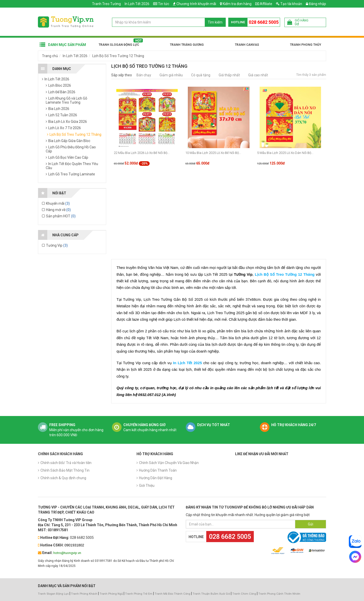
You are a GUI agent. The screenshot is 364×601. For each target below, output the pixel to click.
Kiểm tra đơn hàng (237, 4)
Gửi (311, 524)
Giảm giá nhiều (171, 75)
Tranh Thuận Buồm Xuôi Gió (211, 594)
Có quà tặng (201, 75)
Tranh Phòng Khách (84, 594)
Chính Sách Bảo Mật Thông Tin (65, 470)
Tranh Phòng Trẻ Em (139, 594)
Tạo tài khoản (289, 4)
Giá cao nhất (258, 75)
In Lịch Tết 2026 (137, 4)
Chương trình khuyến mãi (196, 4)
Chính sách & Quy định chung (63, 478)
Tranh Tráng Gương (187, 45)
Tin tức (164, 4)
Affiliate (264, 4)
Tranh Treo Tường (106, 4)
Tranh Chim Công (244, 594)
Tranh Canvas (247, 45)
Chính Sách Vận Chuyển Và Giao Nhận (169, 463)
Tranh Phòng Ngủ (111, 594)
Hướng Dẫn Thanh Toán (158, 470)
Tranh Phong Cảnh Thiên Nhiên (279, 594)
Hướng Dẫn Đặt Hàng (156, 478)
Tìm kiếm (215, 22)
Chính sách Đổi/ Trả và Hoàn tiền (66, 463)
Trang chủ (50, 56)
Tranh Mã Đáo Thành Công (173, 594)
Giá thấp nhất (229, 75)
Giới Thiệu (147, 486)
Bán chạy (144, 75)
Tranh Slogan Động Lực (119, 45)
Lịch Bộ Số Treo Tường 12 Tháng (118, 56)
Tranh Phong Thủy (305, 45)
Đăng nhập (316, 4)
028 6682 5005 (264, 22)
